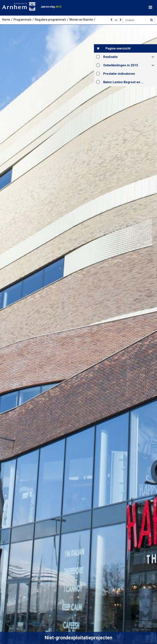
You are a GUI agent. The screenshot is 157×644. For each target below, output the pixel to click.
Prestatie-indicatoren (119, 74)
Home (6, 20)
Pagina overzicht (118, 48)
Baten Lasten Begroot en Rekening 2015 (130, 82)
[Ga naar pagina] (116, 20)
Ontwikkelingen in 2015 (121, 65)
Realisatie (110, 57)
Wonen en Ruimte (81, 20)
